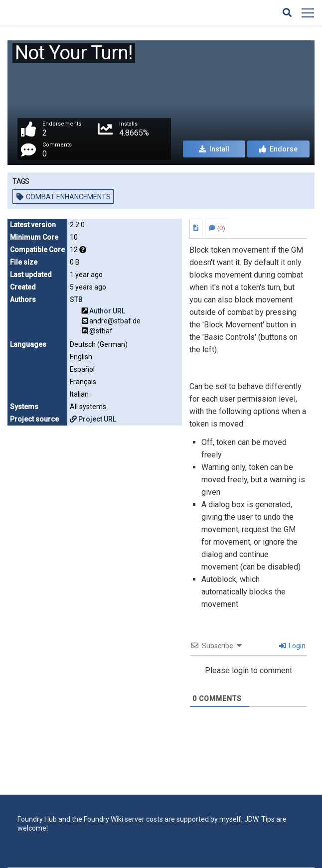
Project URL (93, 419)
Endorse (278, 149)
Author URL (107, 311)
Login (292, 646)
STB (76, 299)
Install (214, 149)
